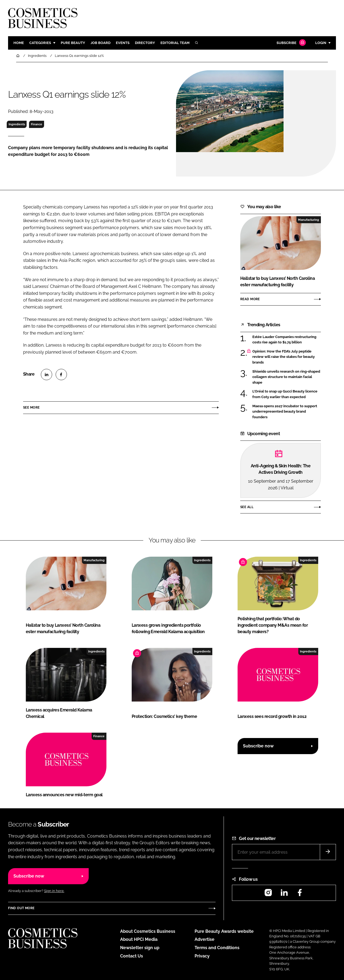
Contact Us (132, 956)
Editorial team (175, 43)
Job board (101, 43)
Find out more (21, 908)
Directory (145, 43)
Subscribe (291, 43)
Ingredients (17, 124)
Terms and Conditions (217, 948)
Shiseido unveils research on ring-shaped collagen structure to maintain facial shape (286, 377)
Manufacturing (309, 220)
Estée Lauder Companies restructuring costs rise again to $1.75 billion (284, 340)
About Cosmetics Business (148, 931)
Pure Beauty (73, 43)
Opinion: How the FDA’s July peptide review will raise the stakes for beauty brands (284, 357)
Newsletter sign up (140, 948)
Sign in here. (54, 891)
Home (19, 43)
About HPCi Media (139, 939)
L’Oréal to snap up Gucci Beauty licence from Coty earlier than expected (285, 394)
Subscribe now (258, 746)
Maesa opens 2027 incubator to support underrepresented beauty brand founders (285, 412)
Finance (37, 124)
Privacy (202, 956)
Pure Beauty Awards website (224, 931)
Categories (40, 43)
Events (123, 43)
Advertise (205, 939)
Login (321, 43)
